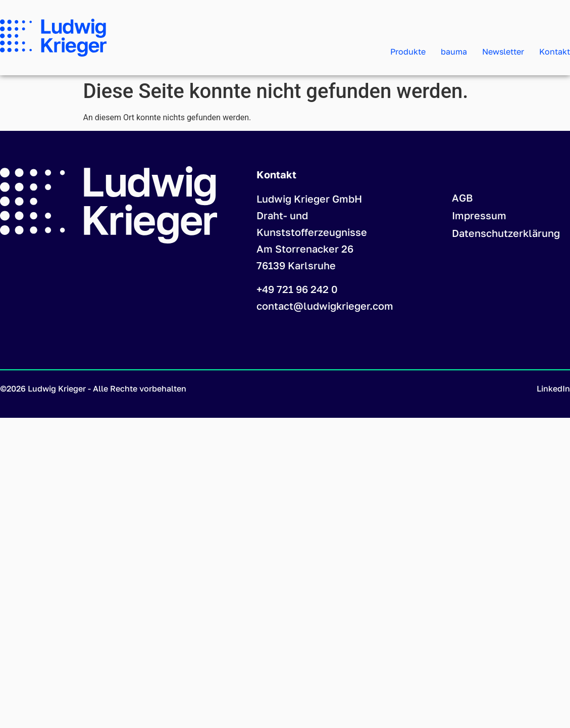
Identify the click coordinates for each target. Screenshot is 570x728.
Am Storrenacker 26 (305, 249)
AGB (462, 198)
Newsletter (503, 52)
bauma (454, 52)
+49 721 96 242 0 (297, 289)
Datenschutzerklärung (506, 233)
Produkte (408, 52)
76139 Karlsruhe (296, 265)
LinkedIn (553, 389)
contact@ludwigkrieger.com (325, 306)
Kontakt (555, 52)
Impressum (479, 215)
